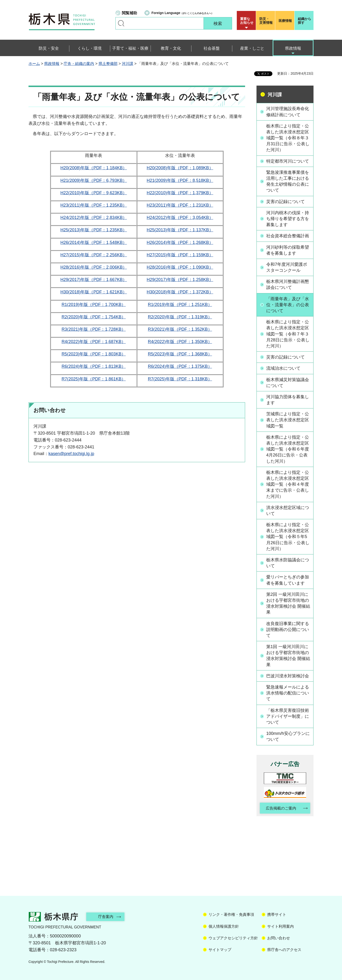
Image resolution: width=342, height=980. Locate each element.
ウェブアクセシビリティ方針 (233, 938)
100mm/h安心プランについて (288, 736)
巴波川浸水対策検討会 (288, 676)
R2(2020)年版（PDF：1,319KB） (180, 317)
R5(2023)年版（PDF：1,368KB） (180, 354)
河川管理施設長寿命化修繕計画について (288, 112)
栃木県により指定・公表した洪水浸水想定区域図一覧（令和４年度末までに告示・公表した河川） (288, 484)
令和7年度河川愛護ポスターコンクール (287, 267)
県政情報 (52, 64)
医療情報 (285, 21)
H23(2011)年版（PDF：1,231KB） (180, 205)
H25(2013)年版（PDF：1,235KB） (94, 230)
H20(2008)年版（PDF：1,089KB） (180, 168)
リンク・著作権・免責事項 (231, 915)
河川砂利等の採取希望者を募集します (288, 250)
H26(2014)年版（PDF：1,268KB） (180, 243)
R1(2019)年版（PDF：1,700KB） (94, 305)
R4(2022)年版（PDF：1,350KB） (180, 342)
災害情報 (267, 21)
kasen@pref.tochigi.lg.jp (71, 454)
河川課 (128, 64)
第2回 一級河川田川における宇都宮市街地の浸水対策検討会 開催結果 (288, 603)
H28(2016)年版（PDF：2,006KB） (94, 267)
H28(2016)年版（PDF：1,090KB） (180, 267)
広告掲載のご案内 (281, 808)
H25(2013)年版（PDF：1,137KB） (180, 230)
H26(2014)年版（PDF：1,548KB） (94, 243)
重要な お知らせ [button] (247, 21)
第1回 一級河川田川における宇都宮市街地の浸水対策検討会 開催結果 (288, 656)
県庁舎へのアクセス (284, 950)
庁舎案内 (106, 917)
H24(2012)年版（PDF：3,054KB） (180, 218)
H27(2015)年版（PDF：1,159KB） (180, 255)
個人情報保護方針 (224, 926)
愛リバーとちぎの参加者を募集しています (288, 580)
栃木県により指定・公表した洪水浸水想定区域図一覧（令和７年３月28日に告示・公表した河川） (288, 334)
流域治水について (283, 368)
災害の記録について (285, 202)
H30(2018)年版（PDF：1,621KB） (94, 292)
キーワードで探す (121, 23)
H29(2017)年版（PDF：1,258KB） (180, 280)
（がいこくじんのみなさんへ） (183, 13)
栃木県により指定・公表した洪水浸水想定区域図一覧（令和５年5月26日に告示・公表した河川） (288, 537)
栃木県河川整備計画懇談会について (288, 284)
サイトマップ (220, 950)
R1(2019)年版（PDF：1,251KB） (180, 305)
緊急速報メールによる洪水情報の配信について (288, 693)
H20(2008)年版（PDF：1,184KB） (94, 168)
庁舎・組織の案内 (79, 64)
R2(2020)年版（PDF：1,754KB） (94, 317)
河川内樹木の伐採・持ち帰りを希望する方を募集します (288, 219)
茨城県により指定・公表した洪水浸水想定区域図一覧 (288, 420)
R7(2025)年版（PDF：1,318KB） (180, 379)
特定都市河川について (288, 161)
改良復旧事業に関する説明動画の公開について (288, 630)
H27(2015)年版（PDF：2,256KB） (94, 255)
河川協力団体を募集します (288, 400)
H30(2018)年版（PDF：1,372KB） (180, 292)
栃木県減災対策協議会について (288, 383)
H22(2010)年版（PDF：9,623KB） (94, 193)
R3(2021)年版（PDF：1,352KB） (180, 329)
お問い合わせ (279, 938)
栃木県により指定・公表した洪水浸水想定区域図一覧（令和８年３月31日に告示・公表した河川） (288, 138)
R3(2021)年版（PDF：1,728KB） (94, 329)
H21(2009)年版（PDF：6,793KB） (94, 180)
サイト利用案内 (280, 926)
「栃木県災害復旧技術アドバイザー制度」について (288, 716)
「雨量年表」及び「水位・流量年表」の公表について (288, 305)
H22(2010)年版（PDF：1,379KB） (180, 193)
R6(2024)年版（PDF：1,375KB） (180, 366)
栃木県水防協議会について (288, 563)
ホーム (34, 64)
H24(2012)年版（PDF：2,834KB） (94, 218)
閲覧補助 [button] (129, 13)
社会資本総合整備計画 (288, 236)
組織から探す (304, 21)
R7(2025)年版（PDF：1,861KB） (94, 379)
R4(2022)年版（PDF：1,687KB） (94, 342)
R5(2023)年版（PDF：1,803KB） (94, 354)
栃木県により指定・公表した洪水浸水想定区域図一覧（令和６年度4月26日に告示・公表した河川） (288, 449)
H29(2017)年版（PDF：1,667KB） (94, 280)
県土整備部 (108, 64)
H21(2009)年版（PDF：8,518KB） (180, 180)
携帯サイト (277, 915)
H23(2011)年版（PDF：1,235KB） (94, 205)
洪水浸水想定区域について (288, 511)
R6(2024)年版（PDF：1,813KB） (94, 366)
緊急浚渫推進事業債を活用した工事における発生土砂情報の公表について (288, 181)
